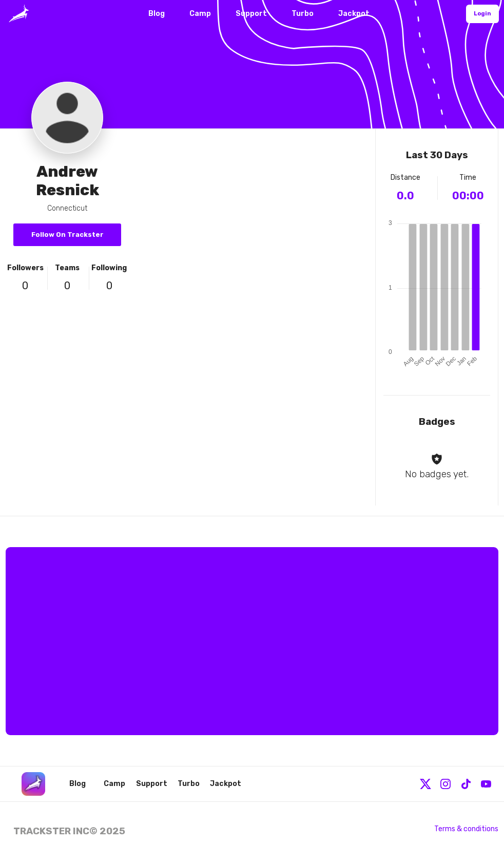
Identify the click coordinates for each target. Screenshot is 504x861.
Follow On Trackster (67, 235)
